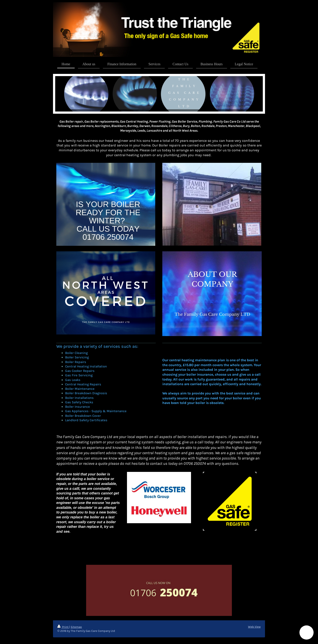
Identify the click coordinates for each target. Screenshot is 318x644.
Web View (254, 627)
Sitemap (76, 627)
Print (63, 627)
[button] (307, 632)
